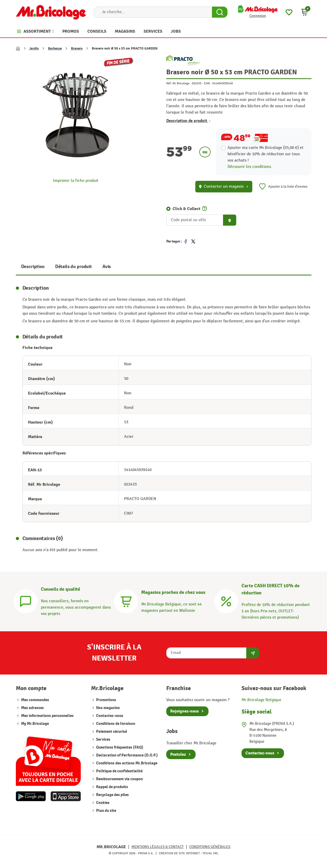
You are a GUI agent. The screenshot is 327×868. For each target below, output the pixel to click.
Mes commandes (35, 700)
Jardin (34, 49)
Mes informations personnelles (47, 716)
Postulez (178, 754)
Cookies (102, 803)
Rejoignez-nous (184, 711)
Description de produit (188, 121)
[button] (305, 12)
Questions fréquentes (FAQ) (119, 747)
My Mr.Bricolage (35, 724)
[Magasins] (126, 601)
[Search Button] (220, 12)
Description (33, 267)
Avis (107, 267)
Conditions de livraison (115, 724)
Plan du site (106, 811)
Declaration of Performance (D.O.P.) (127, 755)
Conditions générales (210, 847)
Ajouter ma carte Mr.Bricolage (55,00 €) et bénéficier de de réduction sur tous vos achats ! (266, 154)
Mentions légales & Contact (158, 847)
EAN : (208, 83)
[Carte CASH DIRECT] (226, 601)
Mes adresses (32, 708)
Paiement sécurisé (111, 732)
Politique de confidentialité (119, 771)
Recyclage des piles (112, 795)
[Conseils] (26, 601)
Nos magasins (108, 708)
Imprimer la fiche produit (76, 181)
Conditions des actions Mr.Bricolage (126, 763)
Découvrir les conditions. (250, 167)
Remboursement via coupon (119, 779)
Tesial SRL (210, 853)
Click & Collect (186, 209)
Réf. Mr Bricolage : (179, 83)
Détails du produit (74, 267)
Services (103, 740)
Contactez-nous (109, 716)
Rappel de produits (112, 787)
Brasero (77, 49)
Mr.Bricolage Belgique (261, 700)
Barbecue (55, 49)
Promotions (106, 700)
